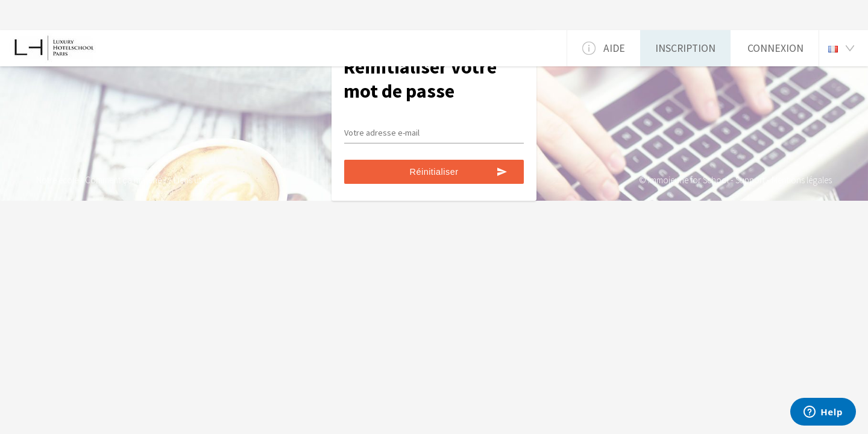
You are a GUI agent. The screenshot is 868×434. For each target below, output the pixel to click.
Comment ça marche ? (126, 180)
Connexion (775, 48)
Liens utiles (193, 180)
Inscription (685, 48)
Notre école (57, 180)
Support (750, 180)
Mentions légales (802, 180)
